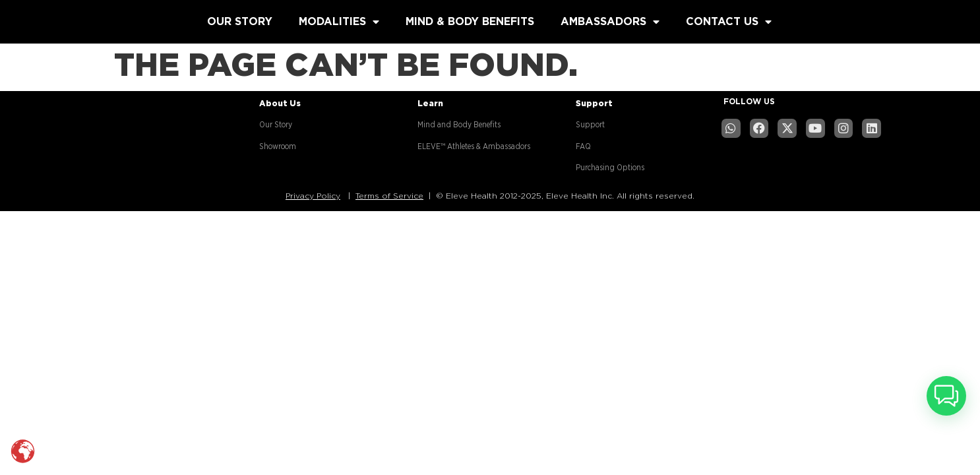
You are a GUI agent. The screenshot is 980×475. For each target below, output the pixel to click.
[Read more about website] (97, 18)
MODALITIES (339, 22)
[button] (946, 396)
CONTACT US (729, 22)
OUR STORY (240, 22)
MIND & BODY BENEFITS (470, 22)
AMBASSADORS (610, 22)
